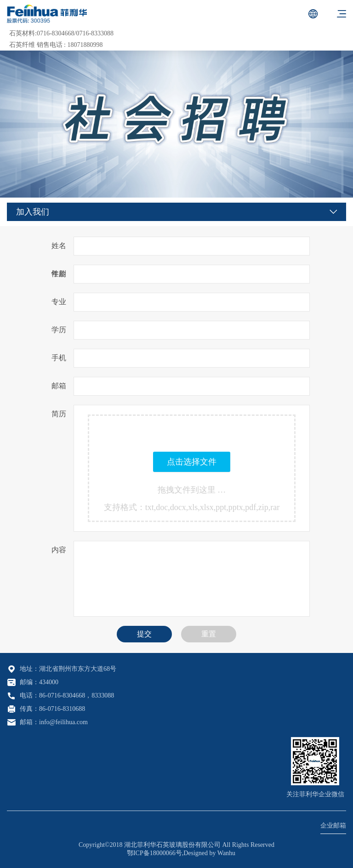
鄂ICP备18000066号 (154, 853)
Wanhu (226, 853)
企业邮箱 (333, 825)
